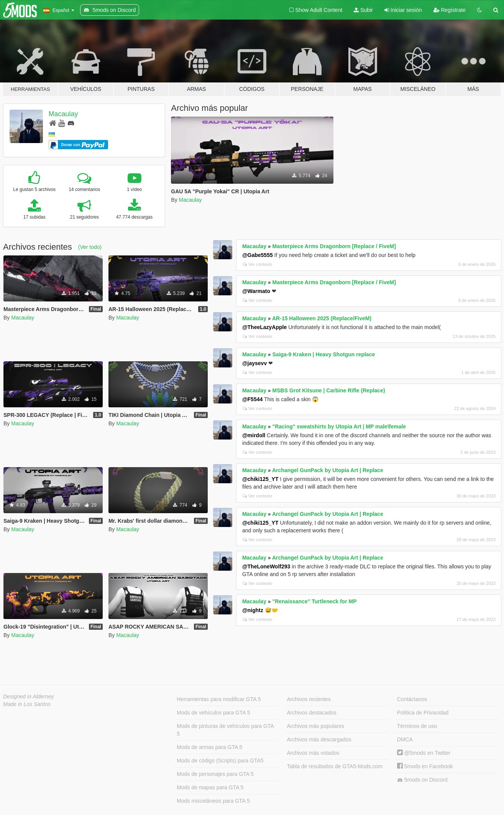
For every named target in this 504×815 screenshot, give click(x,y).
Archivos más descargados (319, 739)
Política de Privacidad (423, 713)
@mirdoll (254, 435)
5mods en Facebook (425, 766)
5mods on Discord (422, 780)
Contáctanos (412, 699)
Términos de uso (417, 726)
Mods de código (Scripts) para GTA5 (220, 761)
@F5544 (252, 399)
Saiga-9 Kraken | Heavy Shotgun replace (324, 354)
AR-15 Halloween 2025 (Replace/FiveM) (322, 318)
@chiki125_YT (260, 479)
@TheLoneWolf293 (266, 566)
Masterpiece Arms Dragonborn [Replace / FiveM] (334, 246)
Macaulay (63, 114)
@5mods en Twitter (424, 753)
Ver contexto (257, 264)
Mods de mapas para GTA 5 (210, 787)
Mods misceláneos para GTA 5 (213, 801)
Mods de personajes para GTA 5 (215, 774)
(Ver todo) (90, 247)
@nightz (253, 610)
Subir (363, 10)
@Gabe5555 (258, 255)
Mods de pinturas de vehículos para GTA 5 (225, 730)
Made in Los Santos (27, 704)
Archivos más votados (313, 753)
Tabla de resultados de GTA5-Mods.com (335, 766)
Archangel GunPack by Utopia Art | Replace (328, 470)
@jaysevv (254, 363)
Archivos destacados (312, 713)
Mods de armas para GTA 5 (209, 747)
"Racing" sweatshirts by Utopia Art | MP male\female (339, 426)
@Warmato (256, 291)
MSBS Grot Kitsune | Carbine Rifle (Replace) (329, 390)
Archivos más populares (316, 726)
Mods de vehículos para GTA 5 (213, 713)
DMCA (405, 739)
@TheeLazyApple (264, 327)
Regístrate (450, 10)
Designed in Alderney (29, 696)
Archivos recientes (309, 699)
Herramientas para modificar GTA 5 (219, 699)
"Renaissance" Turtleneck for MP (315, 601)
